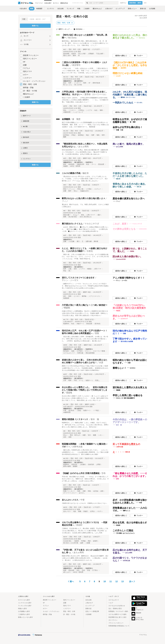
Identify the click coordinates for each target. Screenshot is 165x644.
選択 (99, 215)
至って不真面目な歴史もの (126, 444)
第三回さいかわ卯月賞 (71, 543)
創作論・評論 (28, 87)
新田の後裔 (67, 466)
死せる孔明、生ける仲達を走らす (130, 523)
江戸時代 (80, 351)
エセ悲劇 (71, 241)
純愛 (84, 435)
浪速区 (86, 511)
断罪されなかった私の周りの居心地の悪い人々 (84, 198)
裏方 (78, 241)
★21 (65, 263)
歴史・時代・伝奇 (30, 84)
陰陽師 (75, 466)
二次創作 (27, 97)
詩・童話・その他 (30, 91)
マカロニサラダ (92, 224)
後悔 (65, 217)
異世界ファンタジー (31, 55)
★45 (65, 235)
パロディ (100, 511)
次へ (132, 581)
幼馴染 (89, 269)
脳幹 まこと (127, 511)
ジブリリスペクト (95, 296)
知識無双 (66, 298)
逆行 (65, 296)
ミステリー (27, 78)
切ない (76, 191)
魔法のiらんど (28, 94)
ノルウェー (97, 189)
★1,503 (66, 458)
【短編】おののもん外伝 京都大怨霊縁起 (81, 473)
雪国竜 (69, 393)
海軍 (93, 135)
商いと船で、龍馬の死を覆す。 (129, 144)
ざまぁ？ (76, 215)
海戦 (98, 135)
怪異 (79, 491)
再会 (65, 271)
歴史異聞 (66, 54)
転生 (96, 110)
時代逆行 (66, 351)
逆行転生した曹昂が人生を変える (130, 387)
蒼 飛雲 (76, 119)
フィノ (65, 201)
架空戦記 (66, 135)
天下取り (95, 570)
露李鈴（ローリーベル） (96, 94)
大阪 (74, 511)
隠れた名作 (67, 56)
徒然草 (74, 54)
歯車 (82, 543)
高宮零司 (76, 65)
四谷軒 (79, 525)
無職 (80, 511)
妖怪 (102, 491)
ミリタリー (77, 83)
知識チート (89, 380)
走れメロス (67, 511)
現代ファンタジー (30, 59)
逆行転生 (98, 324)
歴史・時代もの (75, 435)
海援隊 (65, 166)
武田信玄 (74, 465)
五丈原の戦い (68, 541)
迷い (70, 271)
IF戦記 (74, 135)
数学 (70, 191)
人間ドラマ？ (91, 215)
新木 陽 (95, 419)
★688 (65, 345)
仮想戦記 (81, 135)
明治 (65, 110)
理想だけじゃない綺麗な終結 (128, 73)
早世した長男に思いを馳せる (128, 395)
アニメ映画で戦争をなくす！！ (129, 278)
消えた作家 (82, 54)
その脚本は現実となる (124, 229)
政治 (65, 83)
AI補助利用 (67, 112)
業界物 (84, 296)
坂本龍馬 (71, 164)
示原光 (90, 251)
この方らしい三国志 (123, 530)
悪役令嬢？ (67, 215)
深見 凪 (139, 187)
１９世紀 (89, 189)
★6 (64, 431)
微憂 (95, 435)
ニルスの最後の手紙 (71, 173)
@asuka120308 (121, 259)
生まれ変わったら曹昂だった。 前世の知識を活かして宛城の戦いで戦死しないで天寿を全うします (85, 390)
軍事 (101, 110)
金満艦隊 (66, 119)
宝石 (89, 435)
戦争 (70, 83)
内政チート (80, 324)
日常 (65, 380)
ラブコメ (27, 68)
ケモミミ (88, 351)
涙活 (65, 437)
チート (94, 164)
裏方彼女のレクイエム (72, 224)
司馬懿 (83, 541)
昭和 (85, 83)
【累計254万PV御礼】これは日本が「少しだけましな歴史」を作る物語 (130, 65)
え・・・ (117, 452)
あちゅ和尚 (84, 147)
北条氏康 (91, 465)
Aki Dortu (72, 38)
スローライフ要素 (99, 351)
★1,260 (66, 404)
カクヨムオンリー (69, 353)
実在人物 (80, 189)
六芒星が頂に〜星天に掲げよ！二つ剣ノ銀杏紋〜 (85, 305)
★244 (65, 537)
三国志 (79, 410)
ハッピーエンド (78, 112)
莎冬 (104, 473)
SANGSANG (143, 229)
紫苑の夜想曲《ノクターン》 (75, 419)
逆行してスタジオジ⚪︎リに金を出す (78, 278)
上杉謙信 (83, 465)
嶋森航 (67, 308)
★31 (65, 292)
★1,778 (66, 320)
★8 (64, 211)
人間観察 (91, 54)
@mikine (133, 368)
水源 (101, 363)
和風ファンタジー (69, 491)
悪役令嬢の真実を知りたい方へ (129, 199)
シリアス (89, 110)
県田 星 (128, 452)
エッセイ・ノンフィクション (34, 81)
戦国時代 (66, 324)
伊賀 (89, 570)
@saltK (118, 76)
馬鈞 (89, 541)
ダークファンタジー (70, 493)
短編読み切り (85, 191)
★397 (65, 374)
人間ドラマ (97, 269)
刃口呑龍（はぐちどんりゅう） (126, 533)
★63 (65, 185)
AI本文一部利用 (75, 166)
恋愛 (25, 65)
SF (24, 62)
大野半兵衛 (77, 447)
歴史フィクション (69, 189)
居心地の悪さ (73, 217)
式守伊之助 (126, 561)
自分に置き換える (86, 217)
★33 (65, 158)
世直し (97, 380)
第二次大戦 (78, 85)
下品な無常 (100, 54)
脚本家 (96, 241)
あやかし (82, 493)
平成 (75, 380)
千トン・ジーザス (70, 280)
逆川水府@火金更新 (127, 341)
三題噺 (88, 543)
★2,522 (66, 77)
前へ (71, 581)
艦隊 (65, 137)
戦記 (88, 135)
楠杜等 (86, 173)
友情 (75, 269)
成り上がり (67, 572)
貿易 (73, 351)
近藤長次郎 (80, 164)
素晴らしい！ (120, 368)
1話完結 (96, 491)
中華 (65, 410)
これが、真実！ (121, 224)
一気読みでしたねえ (123, 103)
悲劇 (65, 241)
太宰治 (92, 511)
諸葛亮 (95, 541)
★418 (65, 507)
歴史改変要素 (90, 353)
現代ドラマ (27, 71)
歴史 (83, 215)
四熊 (97, 333)
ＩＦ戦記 (96, 410)
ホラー (26, 75)
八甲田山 (81, 110)
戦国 (65, 570)
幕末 (65, 164)
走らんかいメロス (70, 500)
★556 (65, 106)
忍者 (83, 570)
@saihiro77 (124, 319)
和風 (89, 491)
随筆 (74, 56)
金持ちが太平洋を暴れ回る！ (128, 127)
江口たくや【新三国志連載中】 (126, 398)
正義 (70, 269)
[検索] (87, 3)
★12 (65, 49)
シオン (100, 435)
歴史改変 (101, 164)
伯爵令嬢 (89, 241)
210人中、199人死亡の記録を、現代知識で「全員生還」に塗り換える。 (130, 95)
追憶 (70, 437)
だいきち (140, 103)
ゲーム (81, 380)
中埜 (82, 500)
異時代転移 (96, 83)
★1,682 (66, 131)
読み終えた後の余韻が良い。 (128, 256)
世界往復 (80, 353)
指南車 (77, 541)
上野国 (98, 465)
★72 (65, 485)
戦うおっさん (68, 85)
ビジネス (77, 296)
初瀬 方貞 (120, 130)
